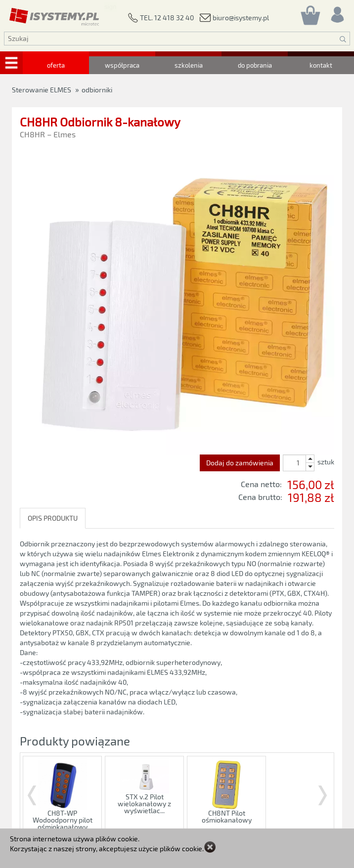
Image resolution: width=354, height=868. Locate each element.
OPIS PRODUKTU (53, 518)
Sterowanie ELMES (42, 90)
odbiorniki (97, 90)
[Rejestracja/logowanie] (337, 12)
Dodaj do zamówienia (240, 463)
